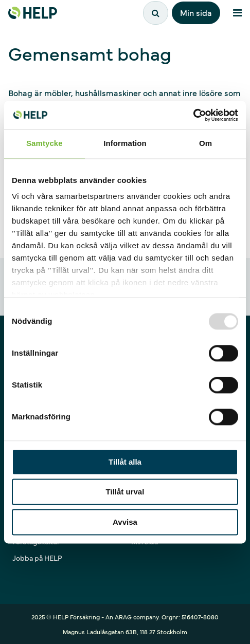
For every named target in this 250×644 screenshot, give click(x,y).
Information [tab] (125, 143)
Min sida (196, 12)
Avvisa (125, 522)
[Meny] (237, 13)
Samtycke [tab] (44, 143)
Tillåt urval (125, 492)
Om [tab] (206, 143)
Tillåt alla (125, 462)
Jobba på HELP (37, 558)
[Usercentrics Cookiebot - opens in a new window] (193, 115)
